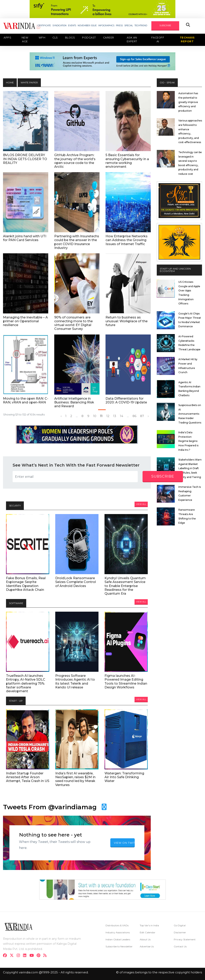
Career (109, 38)
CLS (55, 38)
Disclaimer (180, 932)
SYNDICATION (59, 26)
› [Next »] (148, 416)
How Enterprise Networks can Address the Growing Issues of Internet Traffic (127, 240)
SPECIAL (129, 26)
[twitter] (13, 956)
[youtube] (33, 956)
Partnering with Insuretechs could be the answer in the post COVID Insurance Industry (77, 242)
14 (122, 416)
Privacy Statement (185, 939)
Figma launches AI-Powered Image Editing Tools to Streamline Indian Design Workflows (126, 681)
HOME (10, 82)
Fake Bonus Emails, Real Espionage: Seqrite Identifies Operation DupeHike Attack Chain (26, 584)
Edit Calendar (148, 932)
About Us (145, 939)
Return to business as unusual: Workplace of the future (127, 321)
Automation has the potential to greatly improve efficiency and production (188, 102)
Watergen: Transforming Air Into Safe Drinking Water (124, 777)
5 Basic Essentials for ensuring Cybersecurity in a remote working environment (127, 161)
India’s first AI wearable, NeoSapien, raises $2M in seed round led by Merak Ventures (75, 779)
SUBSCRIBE (165, 26)
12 (108, 416)
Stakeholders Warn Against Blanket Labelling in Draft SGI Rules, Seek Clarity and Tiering (190, 468)
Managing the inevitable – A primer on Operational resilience (25, 321)
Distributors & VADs (117, 925)
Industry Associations (118, 932)
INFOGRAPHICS (106, 26)
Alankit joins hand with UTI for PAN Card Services (25, 238)
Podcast (89, 38)
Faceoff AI (158, 39)
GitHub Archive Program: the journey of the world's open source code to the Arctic (75, 161)
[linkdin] (26, 956)
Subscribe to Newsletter (119, 946)
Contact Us (180, 946)
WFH (42, 38)
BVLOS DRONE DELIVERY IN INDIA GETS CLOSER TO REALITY (25, 159)
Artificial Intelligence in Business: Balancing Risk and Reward (74, 402)
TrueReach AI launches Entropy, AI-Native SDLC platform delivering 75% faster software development (26, 683)
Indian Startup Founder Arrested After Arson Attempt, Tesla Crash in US (28, 777)
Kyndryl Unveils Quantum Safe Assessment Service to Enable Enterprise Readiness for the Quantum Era (125, 586)
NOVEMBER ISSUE (87, 26)
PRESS (119, 26)
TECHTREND (141, 26)
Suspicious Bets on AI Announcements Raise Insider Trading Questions (190, 414)
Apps (7, 38)
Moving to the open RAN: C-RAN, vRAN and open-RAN (26, 400)
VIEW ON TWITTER (124, 843)
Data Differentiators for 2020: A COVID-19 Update (126, 400)
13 (115, 416)
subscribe (163, 476)
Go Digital (180, 925)
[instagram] (20, 956)
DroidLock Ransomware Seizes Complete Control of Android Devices (76, 582)
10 (95, 416)
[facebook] (6, 956)
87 (142, 416)
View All (141, 504)
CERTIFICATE (44, 26)
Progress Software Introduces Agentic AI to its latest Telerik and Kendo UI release (75, 681)
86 (134, 416)
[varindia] (46, 956)
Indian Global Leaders (118, 939)
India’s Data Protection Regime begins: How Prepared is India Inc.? (188, 441)
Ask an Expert (132, 39)
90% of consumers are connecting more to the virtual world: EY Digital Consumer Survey (73, 323)
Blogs (70, 38)
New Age (25, 39)
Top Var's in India (149, 925)
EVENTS (72, 26)
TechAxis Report (187, 39)
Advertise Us (147, 946)
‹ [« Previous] (61, 416)
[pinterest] (40, 956)
